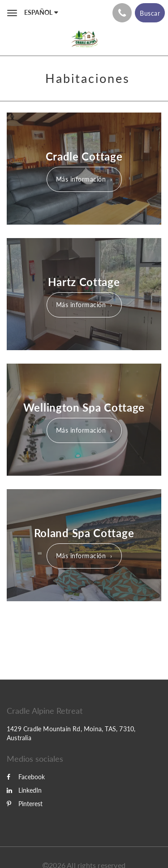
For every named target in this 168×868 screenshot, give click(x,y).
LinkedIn (24, 790)
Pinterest (25, 804)
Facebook (26, 777)
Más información (81, 179)
